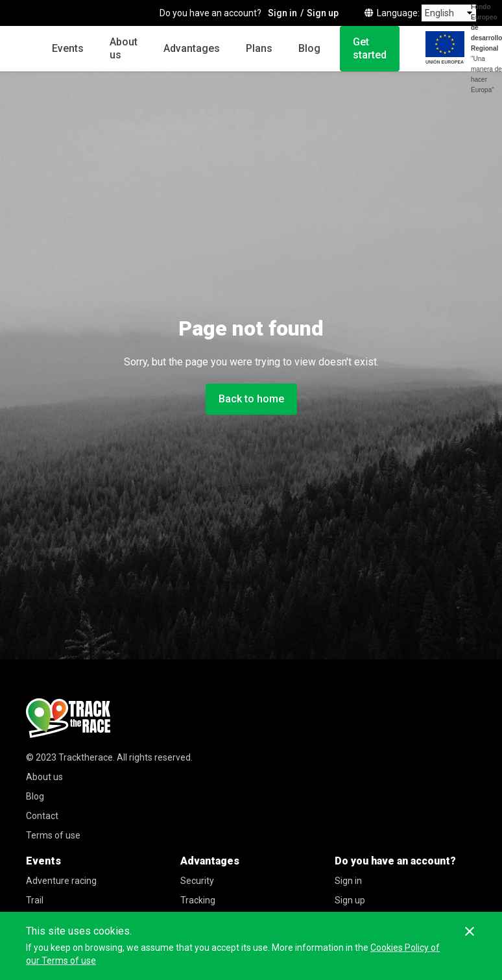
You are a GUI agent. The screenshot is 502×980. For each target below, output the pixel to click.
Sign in (348, 881)
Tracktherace (86, 757)
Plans (259, 48)
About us (124, 48)
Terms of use (53, 835)
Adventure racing (61, 881)
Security (197, 881)
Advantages (192, 48)
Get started (370, 48)
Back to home (251, 399)
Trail (35, 900)
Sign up (350, 900)
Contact (42, 816)
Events (68, 48)
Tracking (198, 900)
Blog (309, 48)
